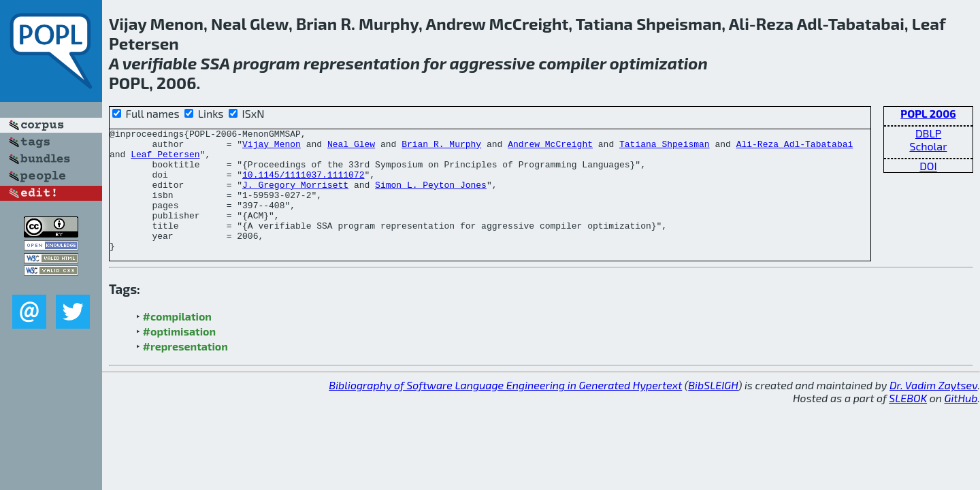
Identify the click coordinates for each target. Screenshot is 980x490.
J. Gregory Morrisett (295, 197)
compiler (572, 63)
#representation (185, 371)
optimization (659, 63)
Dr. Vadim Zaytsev (933, 409)
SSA (215, 63)
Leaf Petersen (165, 160)
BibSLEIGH (713, 409)
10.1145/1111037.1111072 (303, 184)
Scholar (928, 146)
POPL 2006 (928, 113)
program (267, 63)
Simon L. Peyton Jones (431, 197)
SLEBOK (908, 422)
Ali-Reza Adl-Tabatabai (795, 148)
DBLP (928, 133)
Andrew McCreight (550, 148)
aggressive (493, 63)
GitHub (961, 422)
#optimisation (180, 356)
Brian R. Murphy (441, 148)
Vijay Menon (272, 148)
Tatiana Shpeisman (665, 148)
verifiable (160, 63)
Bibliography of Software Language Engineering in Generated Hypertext (505, 409)
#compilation (177, 341)
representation (362, 63)
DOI (928, 166)
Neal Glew (351, 148)
